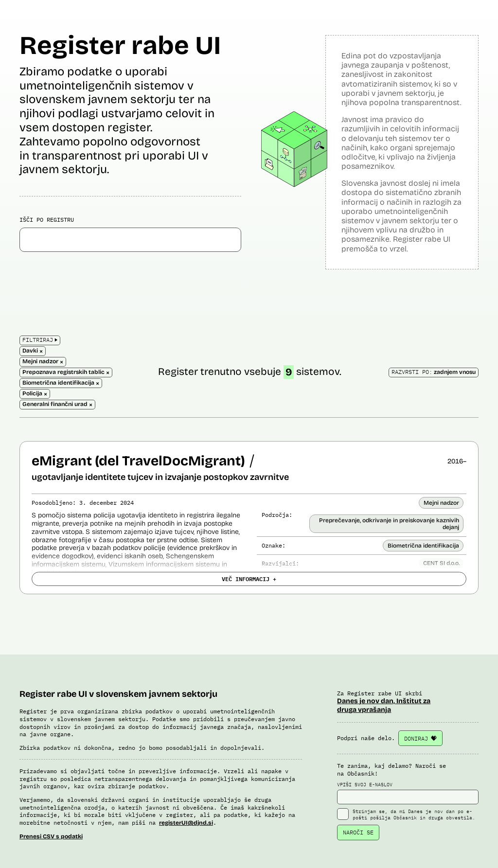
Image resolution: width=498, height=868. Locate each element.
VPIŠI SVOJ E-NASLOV (408, 793)
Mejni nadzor (441, 503)
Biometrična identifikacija (423, 546)
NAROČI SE (358, 832)
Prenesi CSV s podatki (51, 836)
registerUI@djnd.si (186, 823)
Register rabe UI (120, 45)
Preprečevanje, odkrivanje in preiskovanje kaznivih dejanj (389, 524)
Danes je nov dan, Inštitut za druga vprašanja (384, 705)
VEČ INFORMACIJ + (249, 579)
